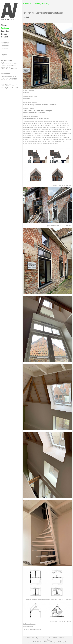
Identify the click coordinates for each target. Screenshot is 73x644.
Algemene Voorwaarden (44, 638)
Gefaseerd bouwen (29, 624)
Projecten (5, 28)
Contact (4, 37)
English (4, 55)
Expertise (5, 31)
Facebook (5, 46)
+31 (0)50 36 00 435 (9, 85)
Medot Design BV (61, 642)
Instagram (5, 43)
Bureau (4, 34)
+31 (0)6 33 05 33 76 (9, 88)
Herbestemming (28, 627)
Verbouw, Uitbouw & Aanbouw (33, 629)
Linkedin (4, 49)
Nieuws (4, 25)
